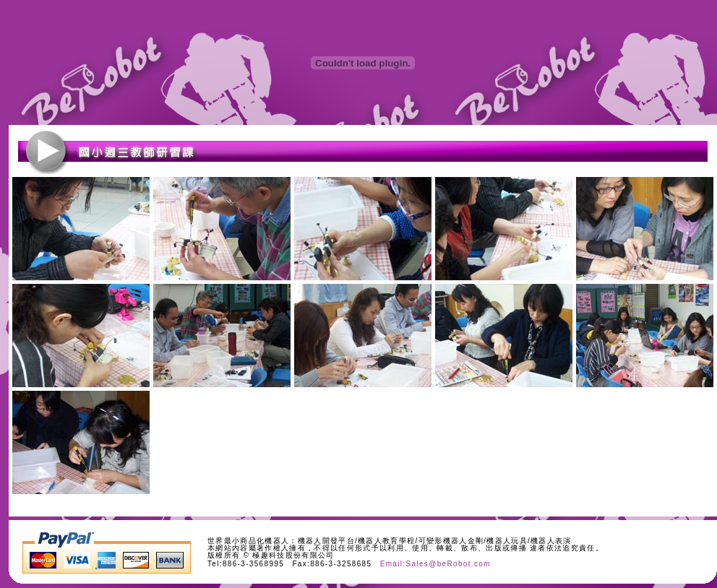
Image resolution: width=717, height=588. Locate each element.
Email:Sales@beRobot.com (435, 564)
